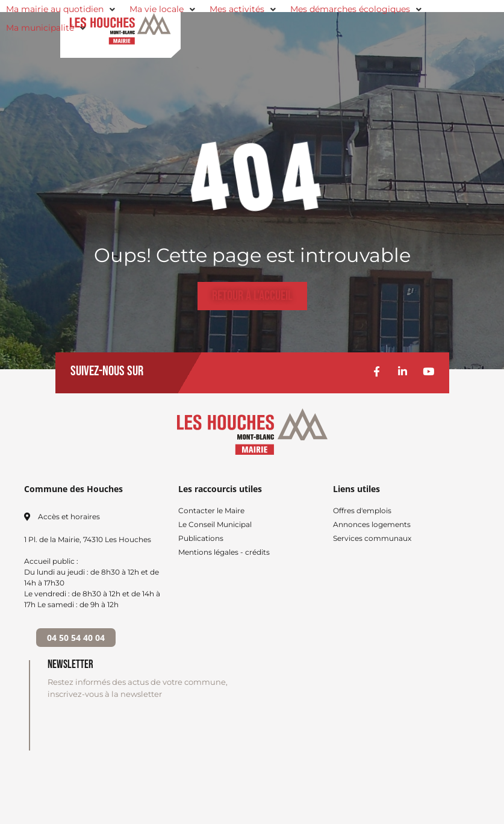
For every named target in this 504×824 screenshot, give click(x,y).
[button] (62, 9)
